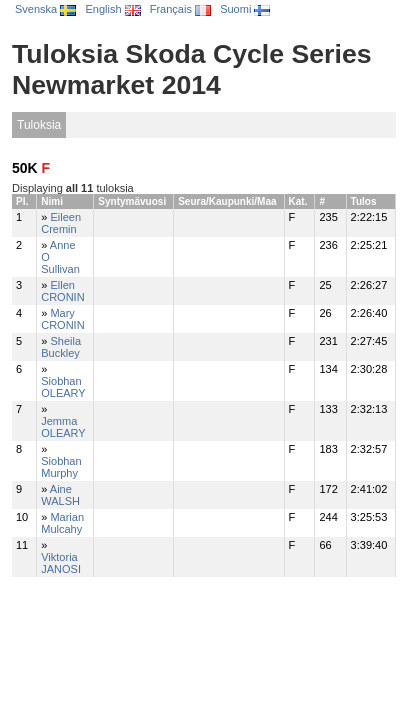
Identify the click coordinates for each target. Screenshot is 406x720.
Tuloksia (39, 125)
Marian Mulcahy (62, 523)
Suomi (245, 9)
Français (180, 9)
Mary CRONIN (62, 319)
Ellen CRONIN (62, 291)
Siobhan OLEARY (63, 387)
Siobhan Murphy (61, 467)
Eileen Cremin (61, 223)
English (112, 9)
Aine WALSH (60, 495)
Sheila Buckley (61, 347)
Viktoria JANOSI (61, 563)
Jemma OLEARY (63, 427)
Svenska (45, 9)
